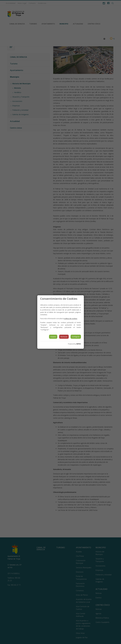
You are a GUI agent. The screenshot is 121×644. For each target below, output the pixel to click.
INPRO (79, 344)
